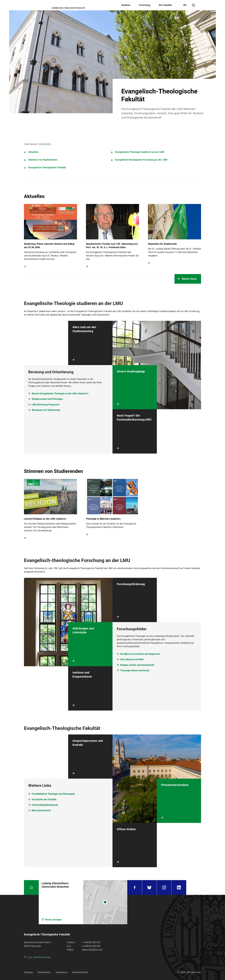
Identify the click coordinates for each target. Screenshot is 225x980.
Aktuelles (33, 152)
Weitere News (189, 279)
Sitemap (28, 972)
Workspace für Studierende (46, 410)
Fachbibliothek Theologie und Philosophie (53, 794)
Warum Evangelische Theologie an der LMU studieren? (60, 394)
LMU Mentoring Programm (46, 405)
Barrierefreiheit (80, 972)
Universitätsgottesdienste (45, 805)
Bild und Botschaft (41, 811)
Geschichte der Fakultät (44, 799)
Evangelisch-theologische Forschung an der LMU (141, 160)
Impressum (62, 972)
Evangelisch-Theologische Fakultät (47, 167)
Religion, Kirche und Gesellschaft (137, 665)
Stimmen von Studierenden (43, 160)
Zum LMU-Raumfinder (39, 957)
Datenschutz (44, 972)
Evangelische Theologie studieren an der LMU (140, 152)
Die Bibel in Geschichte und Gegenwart (140, 654)
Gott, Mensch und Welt (132, 659)
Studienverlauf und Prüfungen (47, 399)
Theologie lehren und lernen (135, 670)
